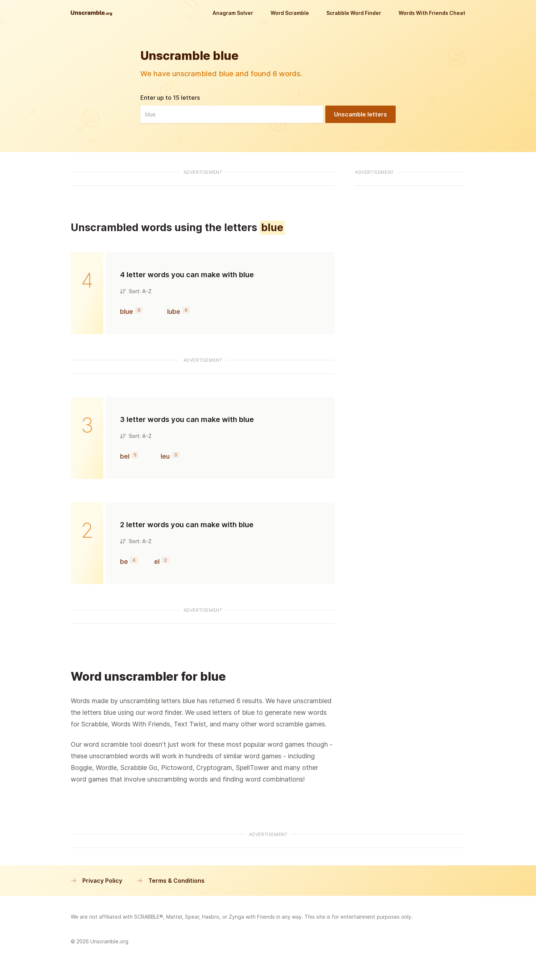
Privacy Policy (96, 881)
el (157, 561)
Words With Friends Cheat (432, 13)
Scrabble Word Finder (354, 13)
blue (127, 311)
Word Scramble (290, 13)
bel (125, 456)
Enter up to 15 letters (170, 98)
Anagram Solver (233, 13)
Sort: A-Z (136, 291)
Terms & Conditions (171, 881)
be (124, 561)
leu (165, 456)
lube (174, 311)
